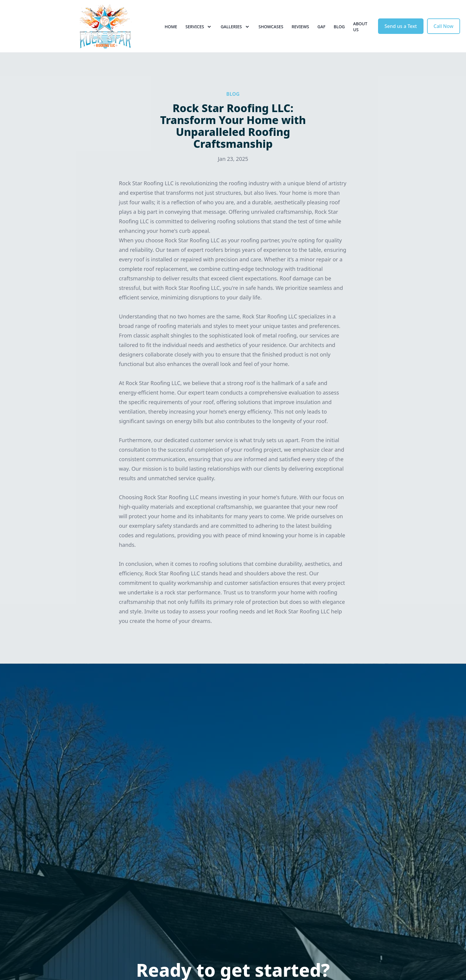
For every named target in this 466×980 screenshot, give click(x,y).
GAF (321, 27)
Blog (339, 27)
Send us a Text (401, 26)
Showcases (271, 27)
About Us (360, 27)
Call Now (444, 26)
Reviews (300, 27)
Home (171, 27)
